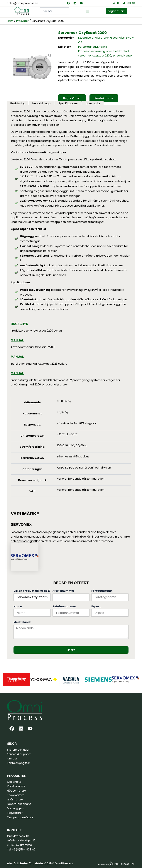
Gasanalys (117, 38)
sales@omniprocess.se (23, 3)
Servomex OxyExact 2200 (95, 56)
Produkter (22, 21)
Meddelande (22, 622)
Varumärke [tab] (93, 103)
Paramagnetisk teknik (93, 47)
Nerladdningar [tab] (42, 103)
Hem (10, 21)
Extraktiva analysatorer (94, 38)
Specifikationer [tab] (69, 103)
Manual (17, 340)
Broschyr (19, 324)
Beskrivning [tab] (18, 103)
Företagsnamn (102, 591)
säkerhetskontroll (118, 51)
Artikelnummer (63, 591)
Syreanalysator (123, 56)
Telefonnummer (64, 606)
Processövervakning (92, 51)
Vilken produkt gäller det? (32, 591)
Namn (18, 606)
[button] (87, 11)
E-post (96, 606)
